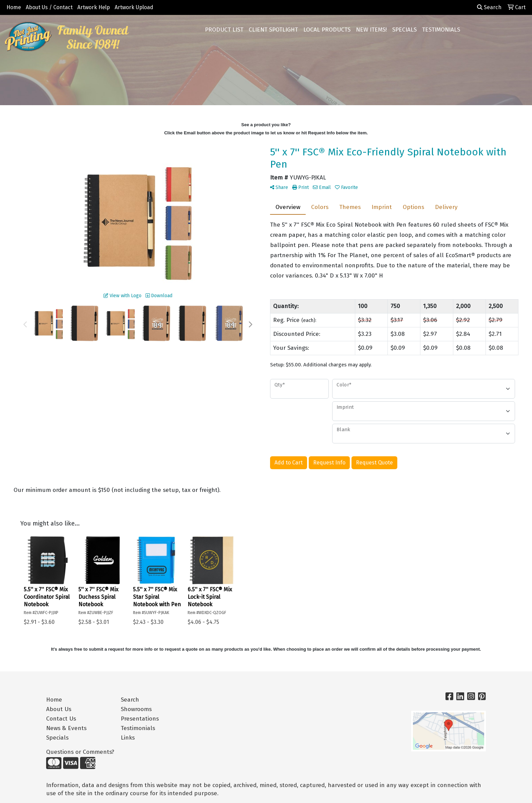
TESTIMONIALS (441, 30)
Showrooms (136, 709)
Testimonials (138, 728)
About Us (59, 709)
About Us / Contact (49, 7)
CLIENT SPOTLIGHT (273, 30)
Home (14, 7)
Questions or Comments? (80, 752)
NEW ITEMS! (371, 30)
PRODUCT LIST (224, 30)
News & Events (66, 728)
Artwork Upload (134, 7)
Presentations (140, 719)
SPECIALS (404, 30)
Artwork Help (94, 7)
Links (128, 738)
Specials (57, 738)
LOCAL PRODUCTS (327, 30)
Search (489, 7)
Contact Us (61, 719)
